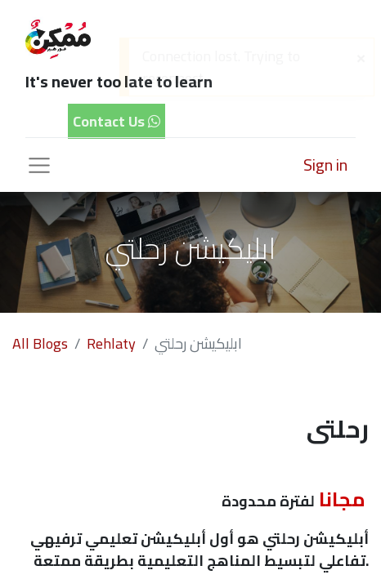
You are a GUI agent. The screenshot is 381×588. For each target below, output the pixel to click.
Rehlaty (111, 343)
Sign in (325, 165)
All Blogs (40, 343)
